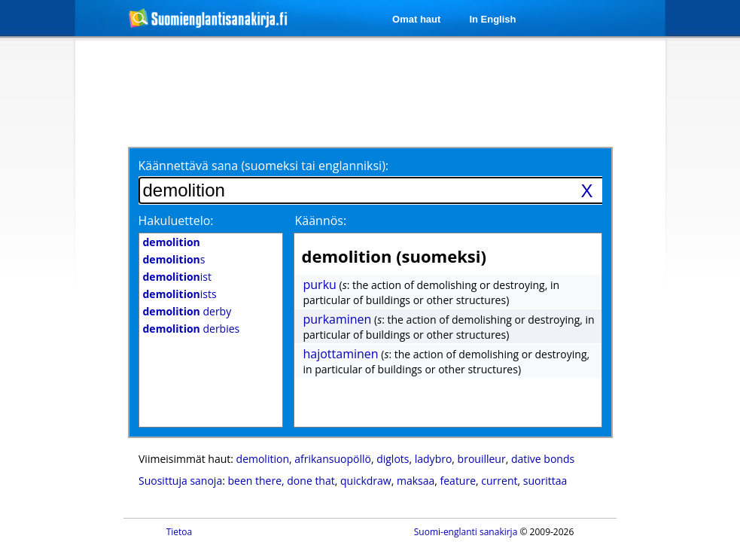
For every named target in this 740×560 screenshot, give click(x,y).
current (499, 481)
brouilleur (482, 459)
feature (458, 481)
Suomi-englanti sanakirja (466, 532)
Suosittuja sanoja (180, 481)
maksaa (416, 481)
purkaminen (338, 319)
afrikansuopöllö (333, 459)
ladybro (434, 459)
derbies (192, 329)
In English (492, 19)
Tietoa (180, 532)
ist (178, 277)
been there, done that (282, 481)
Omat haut (416, 19)
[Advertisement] (373, 92)
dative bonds (543, 459)
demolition (263, 459)
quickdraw (366, 481)
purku (320, 285)
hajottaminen (341, 354)
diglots (393, 459)
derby (187, 311)
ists (180, 294)
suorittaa (545, 481)
